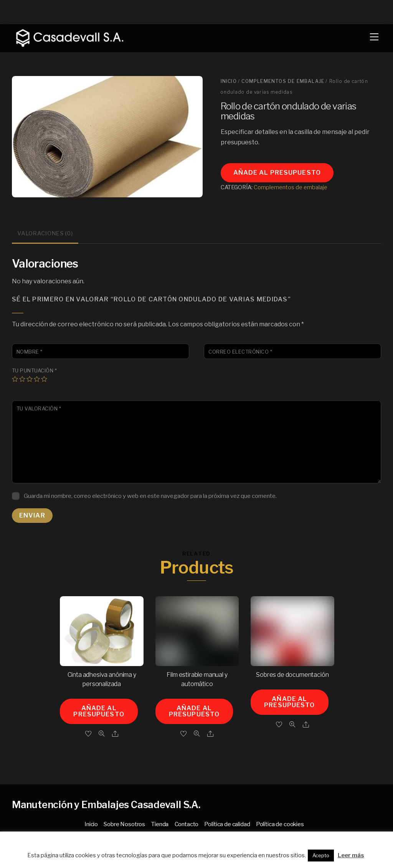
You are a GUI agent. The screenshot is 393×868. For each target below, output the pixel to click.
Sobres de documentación (292, 675)
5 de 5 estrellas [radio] (44, 379)
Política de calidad (227, 824)
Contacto (187, 824)
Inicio (229, 81)
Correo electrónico (240, 352)
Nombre (30, 352)
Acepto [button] (321, 855)
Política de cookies (280, 824)
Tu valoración (39, 409)
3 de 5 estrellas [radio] (30, 379)
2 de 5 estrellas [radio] (22, 379)
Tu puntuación (35, 371)
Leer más (351, 855)
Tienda (160, 824)
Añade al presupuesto (277, 173)
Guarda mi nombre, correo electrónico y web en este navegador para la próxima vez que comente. (150, 496)
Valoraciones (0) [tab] (45, 233)
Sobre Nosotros (124, 824)
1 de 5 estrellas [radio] (15, 379)
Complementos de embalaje (283, 81)
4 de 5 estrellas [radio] (37, 379)
